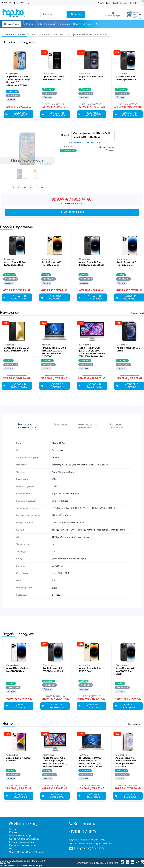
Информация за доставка (24, 847)
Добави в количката (17, 115)
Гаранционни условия (21, 843)
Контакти (134, 3)
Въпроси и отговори (116, 427)
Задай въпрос (107, 148)
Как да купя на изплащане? (24, 840)
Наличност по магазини (88, 427)
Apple (54, 589)
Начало (100, 3)
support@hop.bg (22, 3)
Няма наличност (72, 213)
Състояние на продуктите (56, 24)
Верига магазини (83, 24)
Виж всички (137, 314)
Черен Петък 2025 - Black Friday (27, 853)
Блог (109, 3)
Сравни (110, 151)
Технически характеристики (29, 427)
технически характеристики (86, 143)
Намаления (30, 24)
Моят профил (113, 14)
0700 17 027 (8, 3)
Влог (116, 3)
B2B (97, 24)
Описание (60, 425)
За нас (124, 3)
